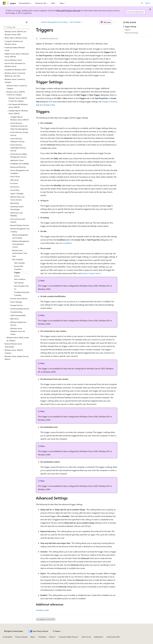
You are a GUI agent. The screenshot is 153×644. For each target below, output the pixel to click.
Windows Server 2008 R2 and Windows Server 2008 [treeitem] (15, 33)
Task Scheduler (75, 22)
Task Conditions (65, 243)
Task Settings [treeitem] (19, 283)
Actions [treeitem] (17, 276)
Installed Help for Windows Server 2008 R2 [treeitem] (20, 118)
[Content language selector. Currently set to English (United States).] (14, 631)
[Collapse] (27, 22)
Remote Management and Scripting (55, 22)
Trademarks (98, 637)
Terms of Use (86, 637)
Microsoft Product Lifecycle (68, 10)
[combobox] (16, 27)
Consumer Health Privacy (68, 637)
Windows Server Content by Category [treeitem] (17, 87)
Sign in (148, 3)
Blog (32, 637)
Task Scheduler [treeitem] (19, 263)
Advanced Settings (131, 33)
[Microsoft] (4, 3)
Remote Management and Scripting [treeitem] (20, 236)
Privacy (52, 637)
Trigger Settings (130, 27)
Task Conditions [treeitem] (20, 279)
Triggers (127, 30)
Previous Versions (21, 637)
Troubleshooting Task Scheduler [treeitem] (22, 294)
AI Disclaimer (8, 637)
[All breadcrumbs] (38, 22)
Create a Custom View (91, 273)
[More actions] (115, 22)
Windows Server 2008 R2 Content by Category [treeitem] (18, 100)
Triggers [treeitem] (17, 272)
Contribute (42, 637)
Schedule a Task (48, 105)
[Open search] (142, 3)
